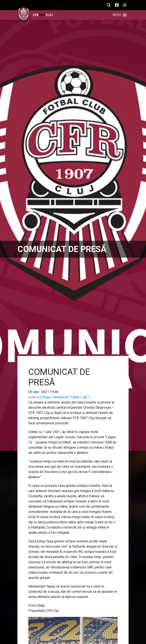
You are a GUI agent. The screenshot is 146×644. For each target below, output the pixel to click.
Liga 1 (85, 397)
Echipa (45, 397)
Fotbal (74, 397)
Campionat (60, 397)
